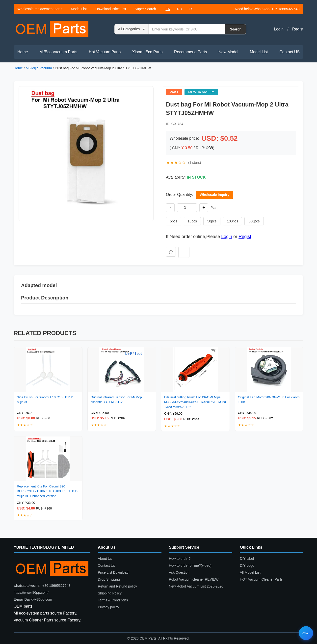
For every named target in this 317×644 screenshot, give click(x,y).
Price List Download (113, 572)
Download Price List (111, 9)
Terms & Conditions (113, 600)
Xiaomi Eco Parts (147, 52)
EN (168, 9)
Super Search (145, 9)
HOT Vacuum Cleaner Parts (261, 579)
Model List (79, 9)
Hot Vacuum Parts (105, 52)
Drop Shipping (109, 579)
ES (191, 9)
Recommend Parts (191, 52)
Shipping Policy (110, 593)
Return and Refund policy (117, 586)
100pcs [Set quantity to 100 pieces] (232, 221)
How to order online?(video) (190, 565)
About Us (105, 559)
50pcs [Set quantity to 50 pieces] (212, 221)
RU (180, 9)
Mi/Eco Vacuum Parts (58, 52)
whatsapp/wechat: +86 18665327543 (42, 586)
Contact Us (106, 565)
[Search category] (132, 29)
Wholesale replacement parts (40, 9)
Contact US (290, 52)
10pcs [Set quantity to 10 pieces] (192, 221)
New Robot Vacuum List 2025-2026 (196, 586)
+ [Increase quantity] (204, 208)
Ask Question (179, 572)
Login (279, 29)
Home (23, 52)
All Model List (250, 572)
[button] (86, 154)
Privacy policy (108, 607)
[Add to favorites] (171, 252)
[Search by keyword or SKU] (187, 29)
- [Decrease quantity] (170, 208)
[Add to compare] (184, 252)
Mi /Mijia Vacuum (39, 68)
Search (236, 29)
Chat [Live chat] (306, 633)
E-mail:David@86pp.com (33, 599)
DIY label (247, 559)
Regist (298, 29)
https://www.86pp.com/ (31, 592)
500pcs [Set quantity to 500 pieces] (254, 221)
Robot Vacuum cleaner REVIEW (194, 579)
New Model (228, 52)
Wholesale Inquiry (214, 195)
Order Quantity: (179, 195)
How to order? (180, 559)
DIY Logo (247, 565)
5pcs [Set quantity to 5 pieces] (174, 221)
